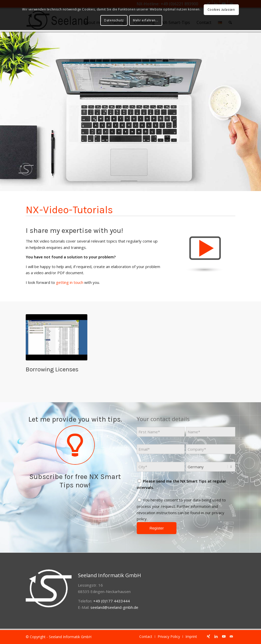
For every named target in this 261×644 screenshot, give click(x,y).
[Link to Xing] (209, 636)
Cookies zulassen (221, 10)
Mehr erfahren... (146, 20)
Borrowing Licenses (52, 369)
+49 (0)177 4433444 (112, 601)
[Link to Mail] (231, 636)
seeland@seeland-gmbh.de (114, 607)
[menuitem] (146, 637)
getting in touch (70, 282)
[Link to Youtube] (224, 636)
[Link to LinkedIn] (216, 636)
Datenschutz (114, 20)
